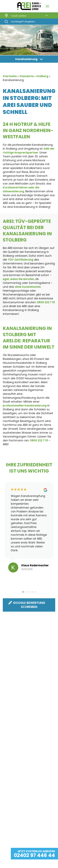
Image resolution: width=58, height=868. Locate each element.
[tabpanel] (29, 528)
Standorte (27, 76)
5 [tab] (35, 592)
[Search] (29, 22)
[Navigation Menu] (47, 6)
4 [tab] (32, 592)
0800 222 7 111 (46, 302)
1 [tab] (23, 592)
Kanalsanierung (26, 59)
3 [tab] (29, 592)
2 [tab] (26, 592)
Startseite (10, 76)
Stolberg (42, 76)
